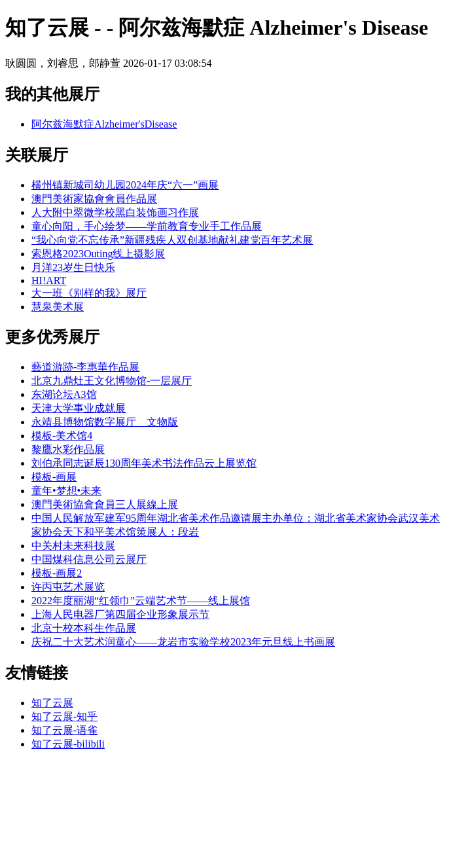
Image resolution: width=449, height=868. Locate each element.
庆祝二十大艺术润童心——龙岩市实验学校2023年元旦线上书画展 (183, 642)
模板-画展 (54, 477)
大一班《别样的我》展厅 (89, 293)
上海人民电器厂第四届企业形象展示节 (120, 614)
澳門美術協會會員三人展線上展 (105, 504)
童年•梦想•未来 (66, 491)
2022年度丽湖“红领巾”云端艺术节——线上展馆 (141, 601)
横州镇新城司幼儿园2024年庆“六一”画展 (125, 185)
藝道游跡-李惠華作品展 (85, 367)
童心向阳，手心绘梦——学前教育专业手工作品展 (147, 226)
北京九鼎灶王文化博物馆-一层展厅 (112, 381)
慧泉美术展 (58, 307)
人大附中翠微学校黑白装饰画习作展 (115, 212)
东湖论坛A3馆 (64, 394)
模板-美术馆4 (62, 436)
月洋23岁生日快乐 (73, 267)
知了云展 (52, 703)
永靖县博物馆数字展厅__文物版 (105, 422)
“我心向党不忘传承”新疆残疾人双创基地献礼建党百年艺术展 (172, 240)
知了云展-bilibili (68, 744)
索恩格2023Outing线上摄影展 (98, 254)
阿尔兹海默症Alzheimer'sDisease (104, 124)
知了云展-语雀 (64, 730)
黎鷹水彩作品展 (68, 449)
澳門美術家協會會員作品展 (94, 199)
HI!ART (49, 280)
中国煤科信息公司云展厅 (89, 559)
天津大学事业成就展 (79, 408)
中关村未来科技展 (73, 546)
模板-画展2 (57, 573)
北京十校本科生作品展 (84, 628)
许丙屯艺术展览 (68, 587)
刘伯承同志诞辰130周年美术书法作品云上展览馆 (144, 463)
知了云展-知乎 (64, 716)
